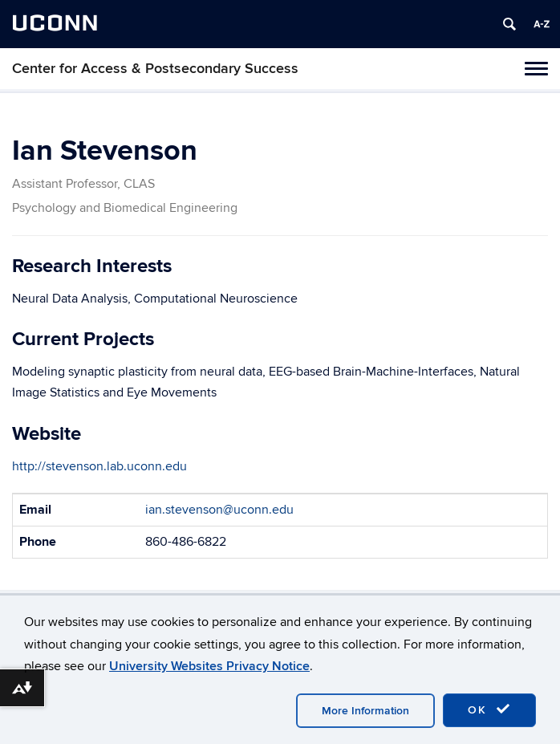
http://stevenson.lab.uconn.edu (99, 466)
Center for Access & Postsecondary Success (155, 69)
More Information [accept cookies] (365, 711)
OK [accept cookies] (489, 709)
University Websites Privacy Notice (209, 666)
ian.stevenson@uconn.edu (219, 510)
